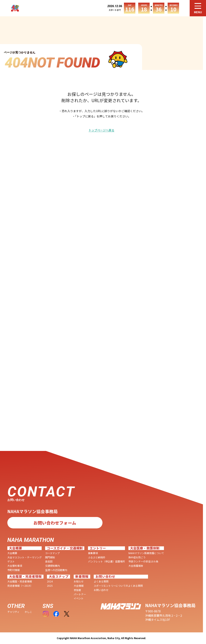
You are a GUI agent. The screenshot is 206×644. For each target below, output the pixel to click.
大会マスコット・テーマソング (24, 557)
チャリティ (13, 612)
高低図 (49, 561)
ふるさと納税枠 (97, 557)
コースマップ (52, 553)
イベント (79, 598)
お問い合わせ (101, 590)
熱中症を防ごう (137, 557)
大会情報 (79, 586)
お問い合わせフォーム (55, 523)
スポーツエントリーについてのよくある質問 (118, 586)
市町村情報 (13, 570)
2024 (50, 581)
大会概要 (12, 553)
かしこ (28, 612)
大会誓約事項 (15, 566)
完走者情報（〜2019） (20, 586)
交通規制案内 (52, 566)
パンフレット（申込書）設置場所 (106, 561)
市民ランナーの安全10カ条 (143, 561)
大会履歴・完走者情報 (20, 581)
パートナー (80, 594)
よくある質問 (101, 581)
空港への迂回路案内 (56, 570)
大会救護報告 (136, 566)
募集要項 (93, 553)
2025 (50, 586)
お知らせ (79, 581)
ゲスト (11, 561)
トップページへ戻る (101, 130)
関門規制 (50, 557)
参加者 (77, 590)
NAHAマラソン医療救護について (146, 553)
